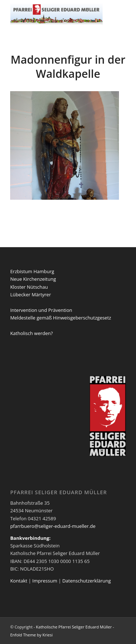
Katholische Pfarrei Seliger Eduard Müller (74, 627)
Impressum (45, 581)
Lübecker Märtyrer (30, 295)
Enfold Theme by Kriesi (31, 635)
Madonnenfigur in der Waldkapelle (68, 67)
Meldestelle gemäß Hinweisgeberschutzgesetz (61, 318)
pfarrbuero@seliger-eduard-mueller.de (53, 526)
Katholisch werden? (31, 333)
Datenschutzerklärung (87, 581)
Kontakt (19, 581)
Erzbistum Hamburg (32, 271)
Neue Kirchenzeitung (33, 279)
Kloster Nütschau (29, 287)
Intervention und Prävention (41, 310)
